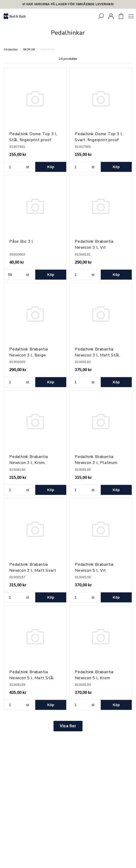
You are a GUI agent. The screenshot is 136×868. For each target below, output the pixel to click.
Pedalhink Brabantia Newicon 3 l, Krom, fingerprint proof (29, 463)
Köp (51, 167)
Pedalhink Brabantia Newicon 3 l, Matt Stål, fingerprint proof (97, 355)
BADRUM (29, 50)
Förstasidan (11, 50)
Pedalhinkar (48, 50)
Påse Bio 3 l (21, 241)
